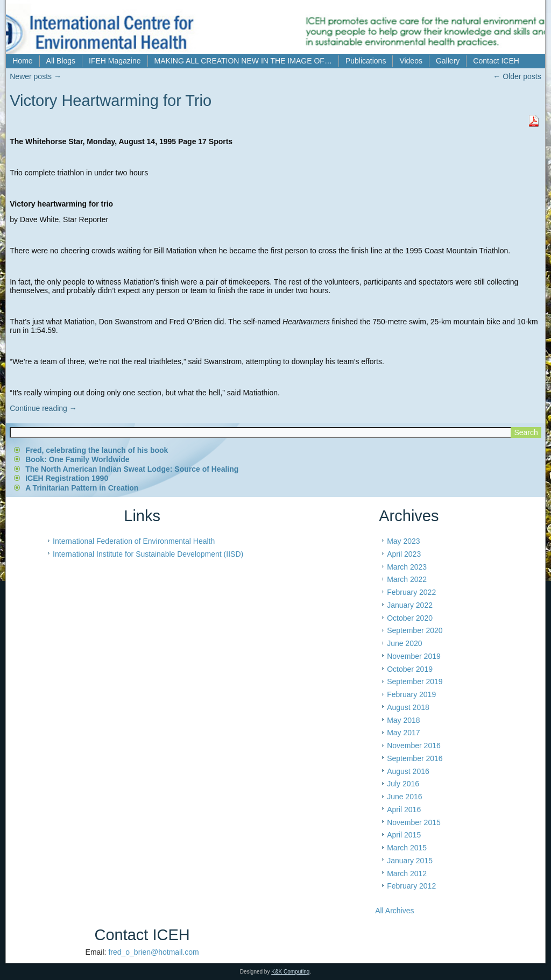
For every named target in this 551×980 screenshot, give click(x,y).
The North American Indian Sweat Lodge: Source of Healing (132, 469)
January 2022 (410, 605)
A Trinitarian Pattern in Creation (82, 488)
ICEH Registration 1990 (67, 478)
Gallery (448, 61)
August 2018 (408, 707)
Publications (366, 61)
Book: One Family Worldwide (77, 459)
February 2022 (411, 592)
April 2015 (404, 835)
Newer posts (36, 76)
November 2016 (414, 745)
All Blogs (61, 61)
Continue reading (43, 408)
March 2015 (407, 848)
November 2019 (414, 656)
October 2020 (410, 618)
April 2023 (404, 554)
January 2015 (410, 861)
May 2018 (403, 720)
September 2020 (415, 630)
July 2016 (403, 784)
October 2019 (410, 669)
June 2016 (404, 797)
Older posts (517, 76)
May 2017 (403, 733)
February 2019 (411, 694)
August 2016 (408, 771)
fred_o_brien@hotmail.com (153, 952)
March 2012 (407, 874)
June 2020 (404, 643)
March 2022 (407, 579)
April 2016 (404, 809)
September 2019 (415, 681)
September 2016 (415, 758)
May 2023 (403, 541)
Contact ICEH (496, 61)
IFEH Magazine (115, 61)
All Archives (394, 911)
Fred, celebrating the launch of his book (97, 450)
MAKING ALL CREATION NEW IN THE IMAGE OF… (243, 61)
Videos (411, 61)
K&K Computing (290, 972)
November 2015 (414, 822)
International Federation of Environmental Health (134, 541)
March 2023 (407, 567)
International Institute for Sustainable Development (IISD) (148, 554)
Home (22, 61)
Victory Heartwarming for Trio (111, 101)
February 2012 (411, 886)
